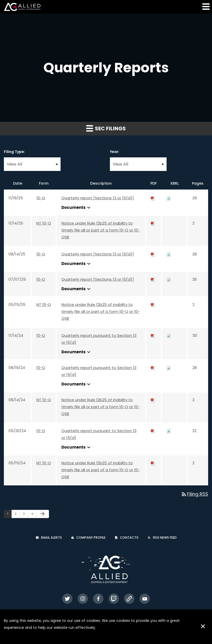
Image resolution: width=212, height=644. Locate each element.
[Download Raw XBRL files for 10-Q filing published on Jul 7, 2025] (169, 279)
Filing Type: (14, 152)
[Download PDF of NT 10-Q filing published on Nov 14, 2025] (153, 223)
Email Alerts (51, 538)
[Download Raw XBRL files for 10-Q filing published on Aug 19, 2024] (169, 368)
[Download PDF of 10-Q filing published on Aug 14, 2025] (153, 254)
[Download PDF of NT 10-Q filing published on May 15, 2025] (153, 304)
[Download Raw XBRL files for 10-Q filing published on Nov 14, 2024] (169, 335)
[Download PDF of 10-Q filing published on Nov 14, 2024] (153, 335)
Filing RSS (194, 494)
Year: (115, 152)
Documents (77, 208)
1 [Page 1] (9, 515)
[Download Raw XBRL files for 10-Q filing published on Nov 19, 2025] (169, 198)
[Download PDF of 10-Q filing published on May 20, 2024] (153, 431)
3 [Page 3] (25, 515)
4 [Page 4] (34, 515)
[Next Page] (43, 514)
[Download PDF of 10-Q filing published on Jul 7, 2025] (153, 279)
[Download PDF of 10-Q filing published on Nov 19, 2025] (153, 198)
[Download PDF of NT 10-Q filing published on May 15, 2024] (153, 463)
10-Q (41, 198)
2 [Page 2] (17, 515)
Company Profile (91, 538)
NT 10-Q (44, 223)
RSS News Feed (165, 538)
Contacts (129, 538)
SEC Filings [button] (106, 128)
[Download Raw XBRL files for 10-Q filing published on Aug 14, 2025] (169, 254)
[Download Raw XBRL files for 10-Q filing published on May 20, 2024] (169, 431)
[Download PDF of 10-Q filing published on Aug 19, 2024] (153, 368)
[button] (206, 6)
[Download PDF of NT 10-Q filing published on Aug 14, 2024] (153, 400)
